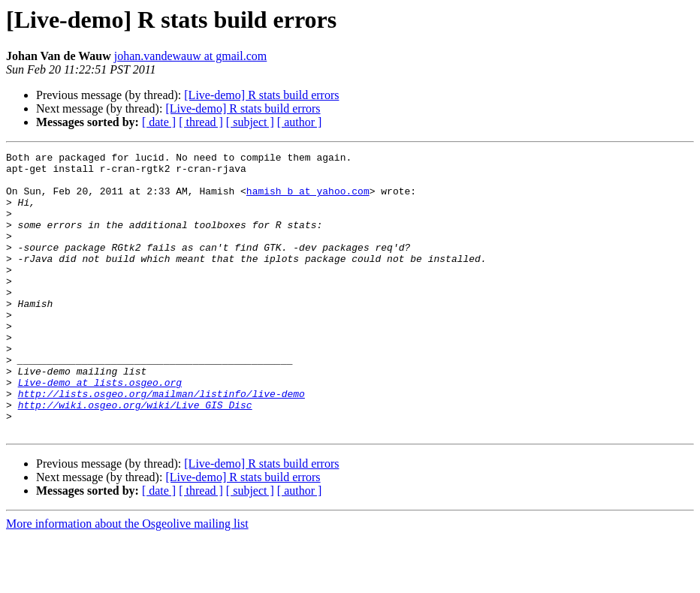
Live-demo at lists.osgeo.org (100, 429)
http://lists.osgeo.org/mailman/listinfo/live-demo (161, 443)
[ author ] (300, 122)
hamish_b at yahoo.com (308, 200)
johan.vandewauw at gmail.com (191, 56)
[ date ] (159, 122)
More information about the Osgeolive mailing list (127, 580)
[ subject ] (250, 122)
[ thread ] (201, 122)
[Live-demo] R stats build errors (261, 95)
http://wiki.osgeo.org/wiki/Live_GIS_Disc (135, 456)
